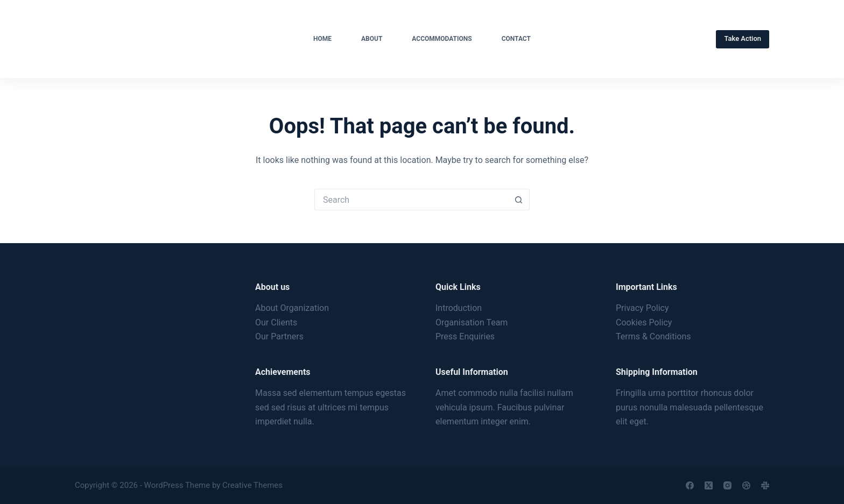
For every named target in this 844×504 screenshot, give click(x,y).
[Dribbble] (746, 485)
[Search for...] (411, 200)
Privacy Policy (642, 308)
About (372, 39)
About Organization (292, 308)
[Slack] (765, 485)
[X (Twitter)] (709, 485)
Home (322, 39)
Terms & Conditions (653, 336)
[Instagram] (727, 485)
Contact (516, 39)
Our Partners (279, 336)
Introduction (459, 308)
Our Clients (276, 322)
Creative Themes (252, 485)
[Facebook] (690, 485)
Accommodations (442, 39)
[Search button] (519, 200)
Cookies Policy (644, 322)
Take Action (743, 38)
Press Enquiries (465, 336)
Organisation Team (472, 322)
